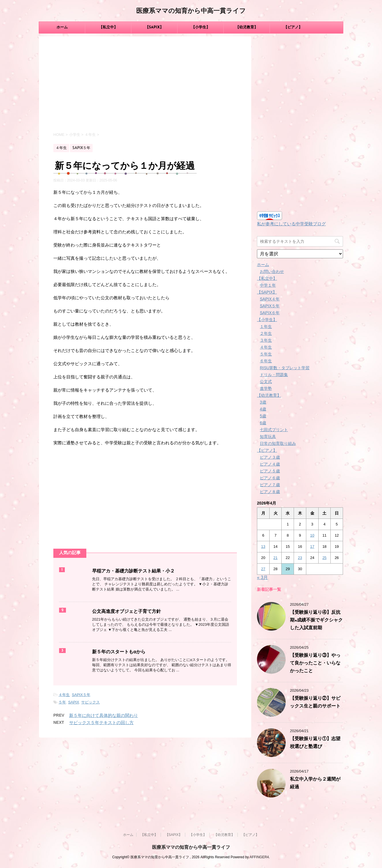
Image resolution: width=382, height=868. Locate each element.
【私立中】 (108, 27)
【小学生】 (201, 27)
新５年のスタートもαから (119, 652)
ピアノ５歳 (270, 471)
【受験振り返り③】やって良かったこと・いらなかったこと (315, 663)
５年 (62, 702)
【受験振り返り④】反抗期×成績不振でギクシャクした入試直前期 (316, 620)
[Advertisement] (145, 85)
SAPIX (74, 702)
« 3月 (262, 577)
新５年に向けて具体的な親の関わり (104, 715)
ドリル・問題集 (274, 375)
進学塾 (266, 388)
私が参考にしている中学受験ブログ (291, 224)
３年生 (266, 340)
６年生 (266, 361)
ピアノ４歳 (270, 464)
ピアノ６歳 (270, 478)
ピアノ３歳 (270, 457)
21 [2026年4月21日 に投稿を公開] (275, 558)
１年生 (266, 327)
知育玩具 (268, 437)
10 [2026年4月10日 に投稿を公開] (312, 535)
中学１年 (268, 285)
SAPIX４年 (270, 299)
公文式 (266, 382)
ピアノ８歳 (270, 492)
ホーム (62, 27)
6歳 (263, 423)
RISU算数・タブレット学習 (285, 368)
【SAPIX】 (154, 27)
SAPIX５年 (81, 695)
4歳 (263, 409)
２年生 (266, 333)
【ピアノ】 (293, 27)
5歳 (263, 416)
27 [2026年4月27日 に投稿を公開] (263, 569)
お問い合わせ (272, 271)
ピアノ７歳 (270, 485)
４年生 (64, 695)
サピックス (90, 702)
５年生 (266, 354)
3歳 (263, 402)
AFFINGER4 (259, 857)
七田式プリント (274, 430)
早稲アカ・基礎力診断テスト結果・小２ (133, 571)
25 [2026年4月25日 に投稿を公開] (324, 558)
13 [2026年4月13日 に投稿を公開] (263, 547)
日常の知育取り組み (278, 443)
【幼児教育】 (247, 27)
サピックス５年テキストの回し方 (101, 723)
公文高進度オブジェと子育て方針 (126, 612)
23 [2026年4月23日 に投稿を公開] (300, 558)
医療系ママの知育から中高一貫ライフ (191, 11)
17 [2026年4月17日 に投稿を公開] (312, 547)
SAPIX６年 (270, 313)
